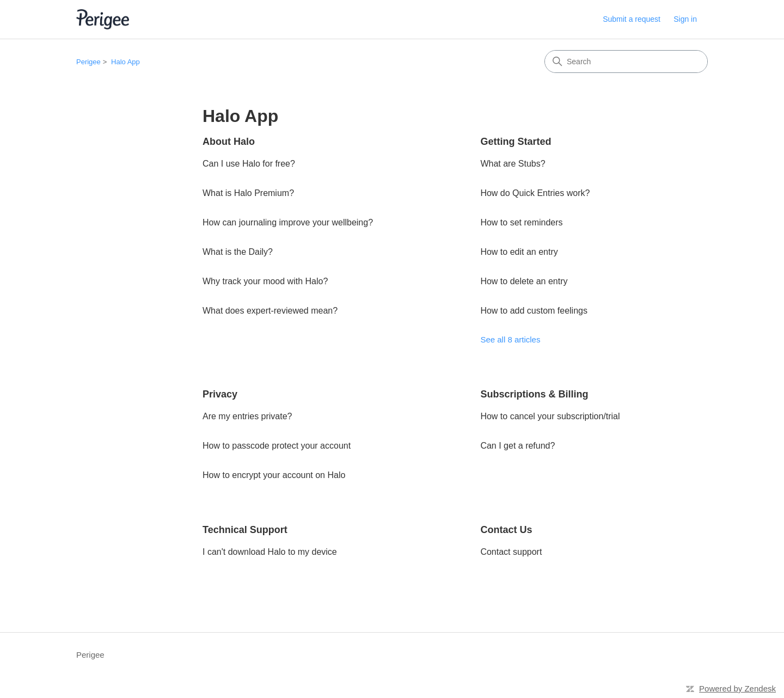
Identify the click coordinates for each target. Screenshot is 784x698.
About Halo (229, 142)
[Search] (626, 62)
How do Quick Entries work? (535, 193)
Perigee (88, 62)
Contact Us (506, 530)
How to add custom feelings (534, 311)
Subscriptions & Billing (534, 394)
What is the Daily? (238, 252)
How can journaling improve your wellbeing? (288, 222)
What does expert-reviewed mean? (270, 311)
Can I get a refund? (517, 446)
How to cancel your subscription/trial (550, 416)
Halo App (125, 62)
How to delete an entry (524, 281)
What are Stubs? (513, 164)
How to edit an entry (519, 252)
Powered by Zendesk (737, 688)
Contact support (511, 552)
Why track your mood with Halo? (265, 281)
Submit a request (632, 19)
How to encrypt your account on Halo (274, 475)
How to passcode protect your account (277, 446)
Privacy (220, 394)
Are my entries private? (247, 416)
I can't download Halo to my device (270, 552)
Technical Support (245, 530)
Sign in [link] (685, 19)
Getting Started (516, 142)
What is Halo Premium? (248, 193)
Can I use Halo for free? (249, 164)
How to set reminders (521, 222)
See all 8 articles (510, 339)
